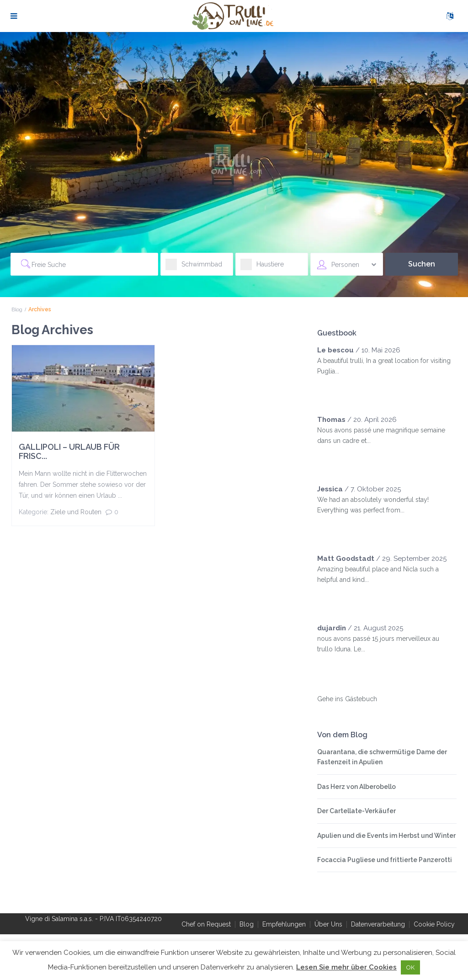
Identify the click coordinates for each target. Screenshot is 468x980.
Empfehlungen (284, 924)
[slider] (335, 389)
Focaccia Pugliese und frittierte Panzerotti (385, 860)
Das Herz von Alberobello (356, 787)
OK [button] (410, 967)
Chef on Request (206, 924)
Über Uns (328, 924)
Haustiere (262, 267)
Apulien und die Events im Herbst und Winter (386, 836)
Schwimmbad (194, 267)
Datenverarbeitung (378, 924)
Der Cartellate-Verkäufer (356, 811)
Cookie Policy (434, 924)
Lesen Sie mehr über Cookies (346, 967)
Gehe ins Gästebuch (347, 699)
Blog (17, 309)
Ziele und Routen (76, 512)
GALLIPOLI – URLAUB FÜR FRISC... (69, 451)
